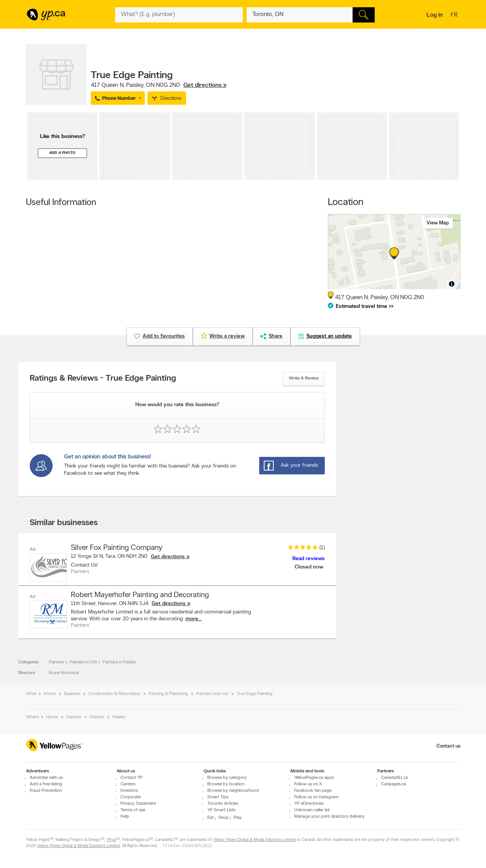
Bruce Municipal (64, 673)
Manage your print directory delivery (329, 817)
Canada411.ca (395, 778)
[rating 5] (301, 549)
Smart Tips (218, 797)
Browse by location (226, 784)
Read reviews (309, 559)
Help (125, 817)
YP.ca (111, 840)
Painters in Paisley (119, 662)
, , (159, 85)
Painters (56, 662)
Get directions (168, 557)
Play (238, 818)
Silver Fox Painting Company (117, 548)
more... (194, 619)
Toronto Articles (223, 804)
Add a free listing (46, 784)
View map (438, 223)
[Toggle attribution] (452, 284)
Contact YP (132, 778)
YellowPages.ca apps (314, 778)
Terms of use (133, 810)
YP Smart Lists (221, 810)
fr (455, 16)
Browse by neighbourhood (233, 791)
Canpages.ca (394, 784)
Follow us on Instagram (316, 797)
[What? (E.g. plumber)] (179, 15)
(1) (322, 548)
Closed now (310, 567)
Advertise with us (46, 778)
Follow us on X (308, 784)
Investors (129, 791)
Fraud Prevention (46, 791)
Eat (210, 818)
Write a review (304, 378)
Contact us (448, 746)
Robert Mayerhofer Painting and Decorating (140, 595)
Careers (128, 784)
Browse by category (227, 778)
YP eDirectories (309, 804)
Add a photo (62, 153)
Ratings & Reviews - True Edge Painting (103, 379)
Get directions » (205, 85)
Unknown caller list (312, 810)
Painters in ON (83, 662)
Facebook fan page (313, 791)
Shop (224, 818)
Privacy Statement (138, 804)
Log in (435, 15)
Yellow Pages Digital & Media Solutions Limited (255, 840)
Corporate (131, 797)
